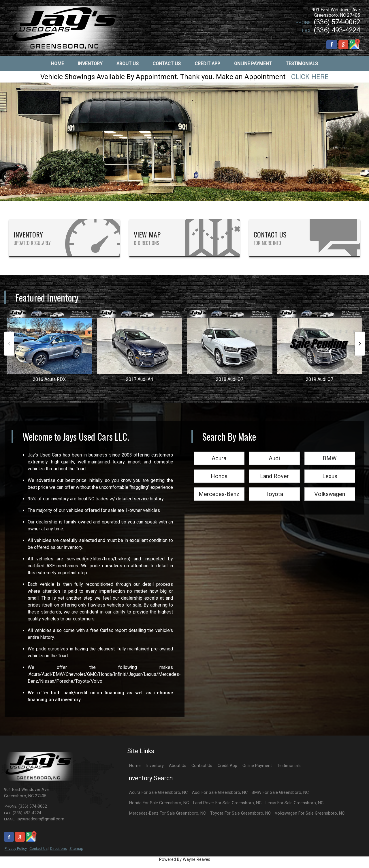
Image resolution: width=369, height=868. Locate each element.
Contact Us (38, 849)
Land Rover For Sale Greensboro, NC (227, 803)
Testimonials (289, 766)
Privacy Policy (16, 849)
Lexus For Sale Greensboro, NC (294, 803)
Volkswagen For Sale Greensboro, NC (310, 813)
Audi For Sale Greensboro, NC (220, 793)
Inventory (155, 766)
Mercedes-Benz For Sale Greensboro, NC (167, 813)
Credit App (227, 766)
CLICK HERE (310, 77)
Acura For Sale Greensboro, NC (158, 793)
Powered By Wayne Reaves (185, 859)
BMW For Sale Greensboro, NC (280, 793)
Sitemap (76, 849)
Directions (59, 849)
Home (135, 766)
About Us (178, 766)
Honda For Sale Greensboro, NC (159, 803)
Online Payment (257, 766)
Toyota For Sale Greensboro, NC (240, 813)
